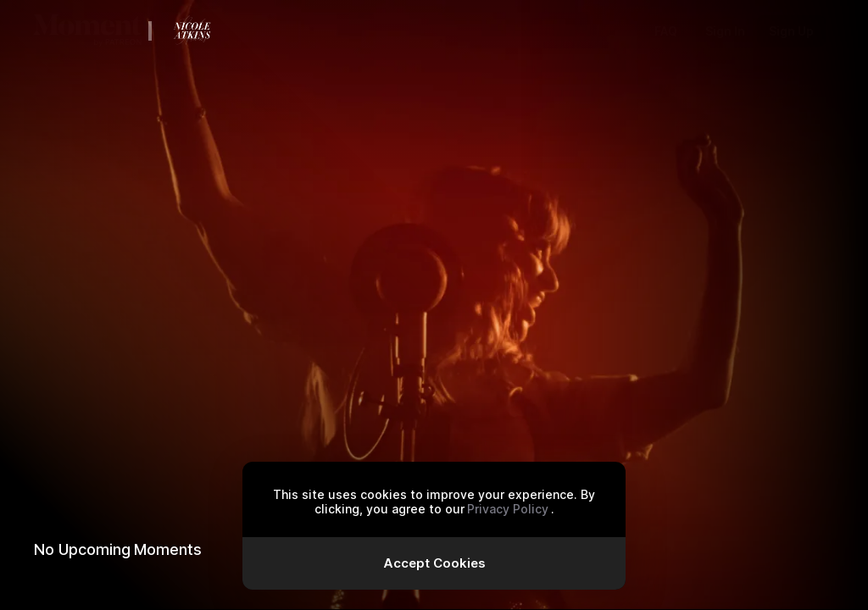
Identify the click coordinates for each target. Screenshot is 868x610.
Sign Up (791, 31)
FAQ (666, 31)
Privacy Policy (508, 509)
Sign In (725, 31)
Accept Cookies (434, 563)
